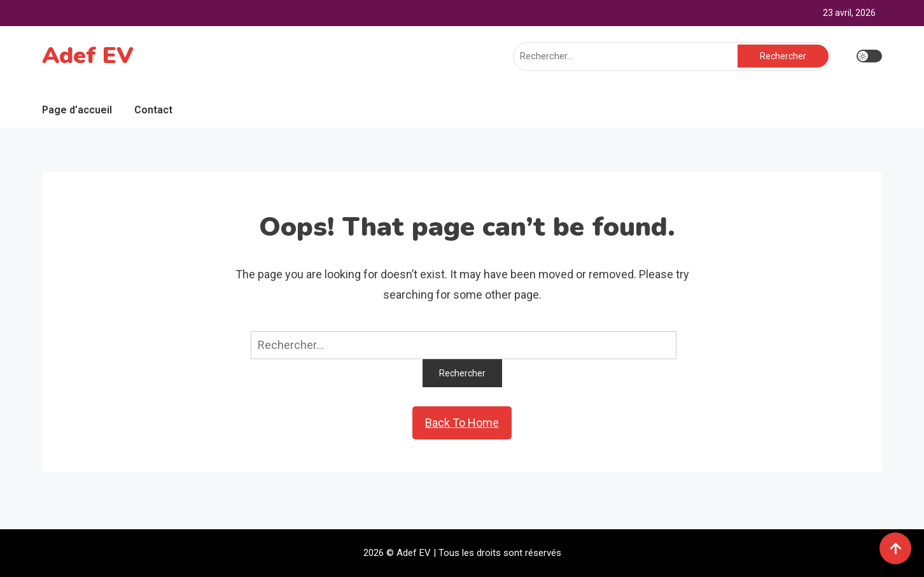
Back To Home (462, 423)
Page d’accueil (77, 110)
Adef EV (88, 56)
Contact (153, 110)
